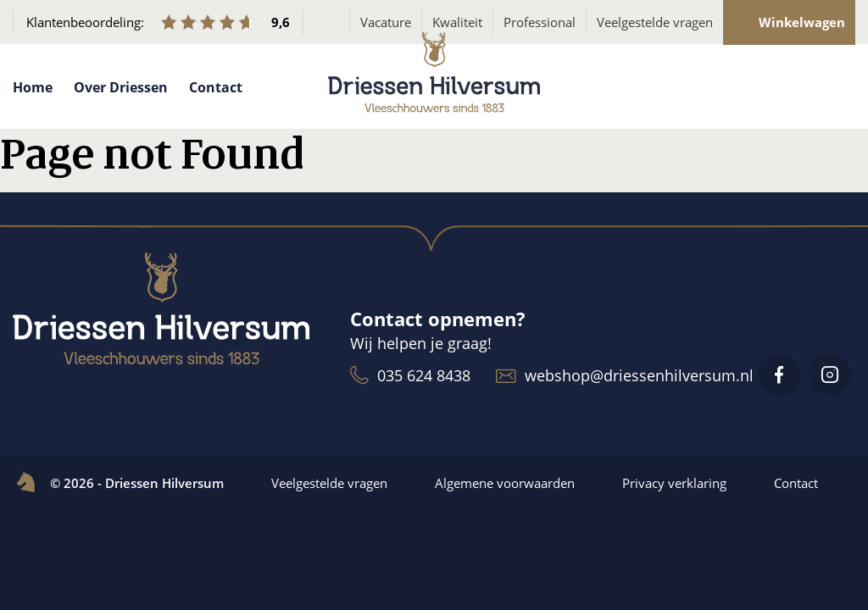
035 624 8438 (410, 375)
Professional (540, 22)
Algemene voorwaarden (505, 483)
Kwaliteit (457, 22)
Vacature (386, 22)
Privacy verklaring (674, 483)
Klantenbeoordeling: (158, 22)
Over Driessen (121, 87)
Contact (216, 87)
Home (33, 87)
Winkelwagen (790, 22)
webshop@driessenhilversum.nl (625, 375)
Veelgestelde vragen (655, 22)
